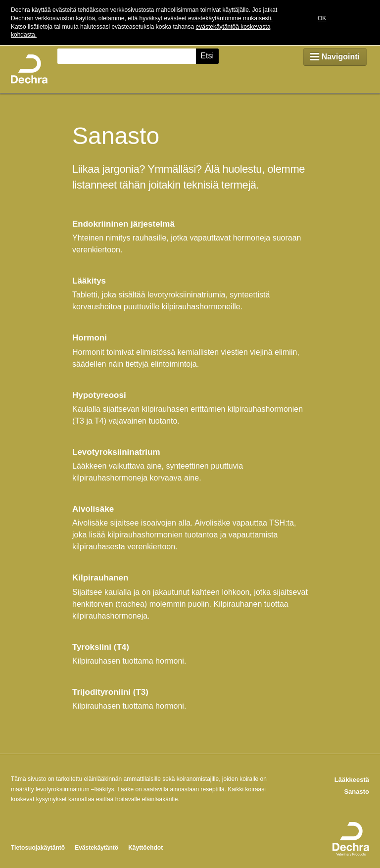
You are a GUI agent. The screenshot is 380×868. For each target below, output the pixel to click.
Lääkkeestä (352, 780)
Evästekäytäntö (96, 848)
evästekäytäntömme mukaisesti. (230, 18)
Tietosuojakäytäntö (38, 848)
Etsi (207, 56)
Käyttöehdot (145, 848)
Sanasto (356, 792)
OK (322, 18)
